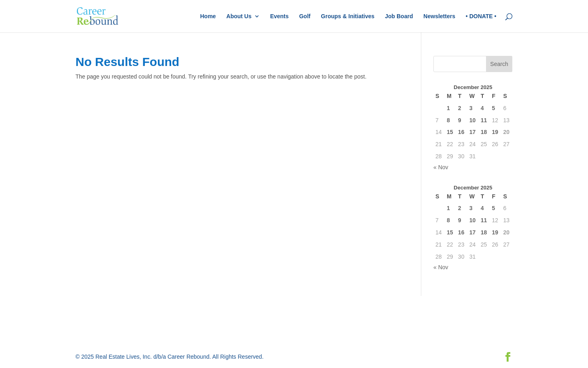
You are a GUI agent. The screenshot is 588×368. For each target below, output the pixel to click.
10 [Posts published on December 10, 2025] (473, 120)
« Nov (441, 167)
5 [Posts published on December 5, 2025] (494, 108)
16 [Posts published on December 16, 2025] (461, 132)
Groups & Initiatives (348, 16)
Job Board (399, 16)
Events (279, 16)
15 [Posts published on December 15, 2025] (450, 132)
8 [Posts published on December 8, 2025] (448, 120)
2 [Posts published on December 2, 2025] (460, 108)
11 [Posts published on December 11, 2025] (484, 120)
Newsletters (439, 16)
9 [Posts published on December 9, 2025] (460, 120)
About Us (239, 16)
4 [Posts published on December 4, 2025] (482, 108)
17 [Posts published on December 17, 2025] (473, 132)
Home (208, 16)
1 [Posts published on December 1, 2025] (448, 108)
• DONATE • (481, 16)
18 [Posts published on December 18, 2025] (484, 132)
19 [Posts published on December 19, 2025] (495, 132)
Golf (305, 16)
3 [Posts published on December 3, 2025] (471, 108)
